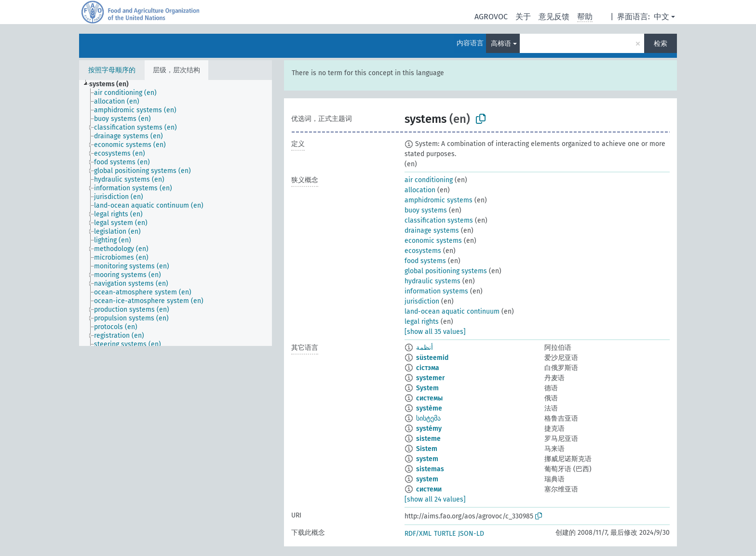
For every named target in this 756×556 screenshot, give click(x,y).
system (427, 459)
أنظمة (425, 348)
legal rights (422, 322)
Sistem (427, 449)
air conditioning (429, 180)
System (427, 388)
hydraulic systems (432, 281)
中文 (661, 17)
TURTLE (445, 534)
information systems (436, 291)
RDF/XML (418, 534)
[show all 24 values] (435, 499)
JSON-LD (471, 534)
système (429, 408)
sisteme (428, 439)
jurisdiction (422, 301)
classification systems (439, 220)
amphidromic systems (439, 200)
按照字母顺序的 (112, 70)
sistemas (430, 469)
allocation (420, 190)
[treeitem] (113, 84)
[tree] (175, 213)
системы (429, 398)
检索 (661, 44)
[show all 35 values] (435, 332)
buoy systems (426, 210)
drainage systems (432, 231)
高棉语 (501, 44)
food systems (425, 261)
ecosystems (423, 251)
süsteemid (432, 358)
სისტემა (428, 418)
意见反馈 (554, 17)
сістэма (428, 368)
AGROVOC (491, 17)
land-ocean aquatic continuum (452, 311)
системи (429, 489)
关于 (523, 17)
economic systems (433, 241)
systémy (429, 429)
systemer (431, 378)
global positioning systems (446, 271)
